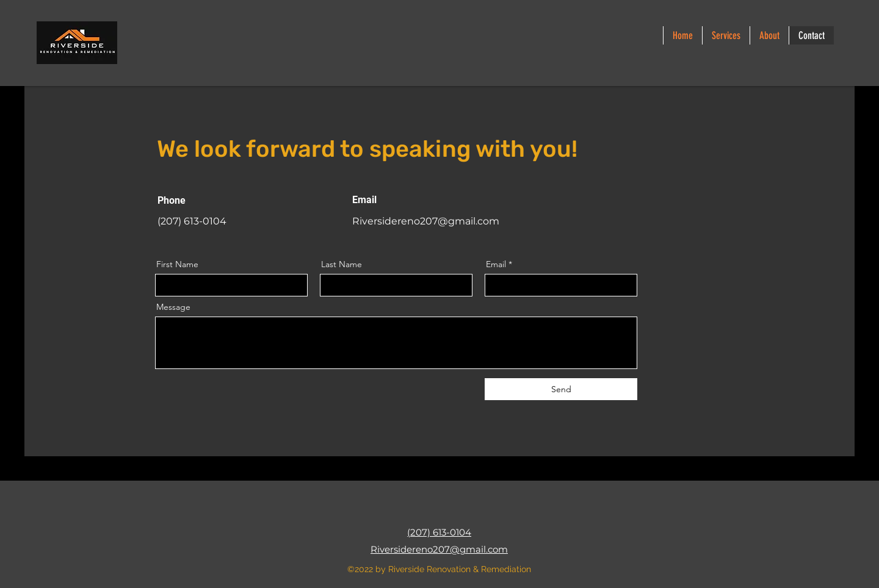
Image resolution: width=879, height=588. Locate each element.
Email (496, 264)
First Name (177, 264)
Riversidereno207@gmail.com (426, 221)
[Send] (561, 389)
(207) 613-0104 (439, 532)
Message (173, 307)
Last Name (342, 264)
